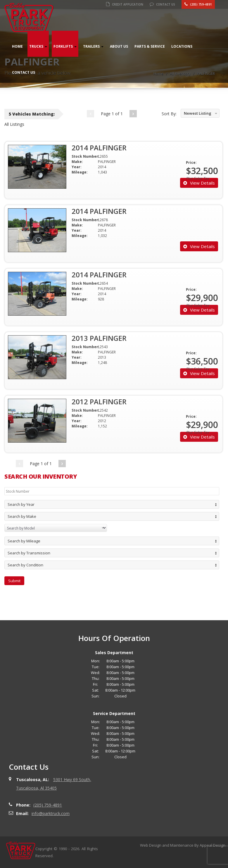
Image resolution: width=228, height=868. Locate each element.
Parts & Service (150, 46)
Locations (182, 46)
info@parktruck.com (51, 813)
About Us (119, 46)
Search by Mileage (24, 541)
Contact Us (162, 4)
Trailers (93, 46)
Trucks (38, 46)
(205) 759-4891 (198, 4)
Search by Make (22, 516)
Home (17, 46)
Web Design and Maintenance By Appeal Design (183, 845)
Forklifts (65, 46)
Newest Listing (198, 113)
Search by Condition (25, 565)
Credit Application (125, 4)
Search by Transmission (29, 553)
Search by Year (21, 504)
